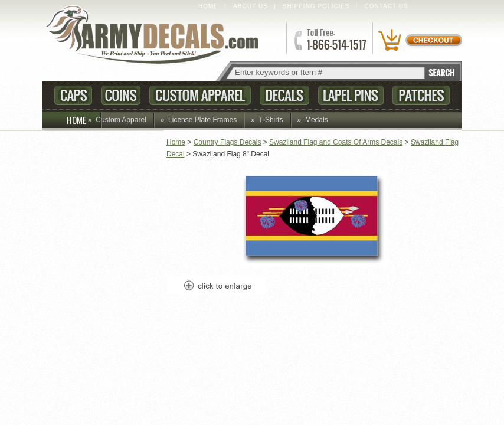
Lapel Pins (351, 95)
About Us (251, 6)
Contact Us (387, 6)
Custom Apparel (200, 95)
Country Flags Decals (228, 142)
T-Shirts (271, 120)
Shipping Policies (316, 6)
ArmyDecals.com (157, 36)
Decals (284, 95)
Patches (421, 95)
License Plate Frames (202, 120)
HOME (84, 120)
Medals (317, 120)
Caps (73, 95)
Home (208, 6)
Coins (121, 95)
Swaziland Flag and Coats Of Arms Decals (336, 142)
